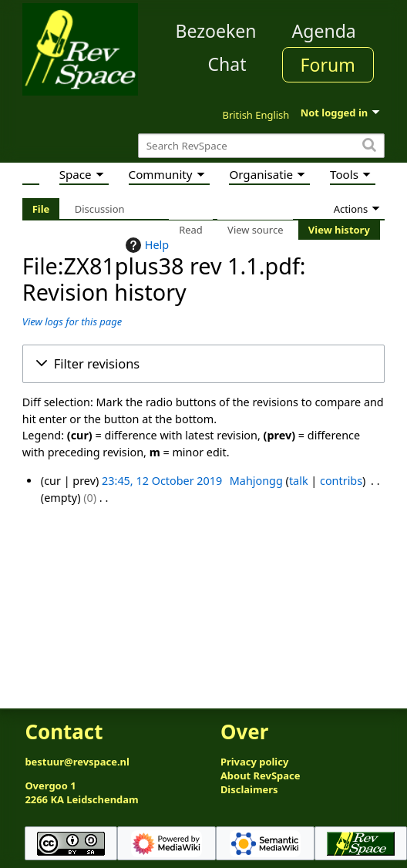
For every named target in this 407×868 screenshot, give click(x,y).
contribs (341, 481)
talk (299, 481)
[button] (203, 364)
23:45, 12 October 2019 (162, 481)
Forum (328, 65)
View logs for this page (72, 321)
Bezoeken (216, 31)
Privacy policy (254, 762)
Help (145, 245)
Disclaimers (249, 789)
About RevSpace (261, 775)
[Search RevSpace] (261, 146)
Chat (227, 64)
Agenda (324, 31)
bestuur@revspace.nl (77, 762)
